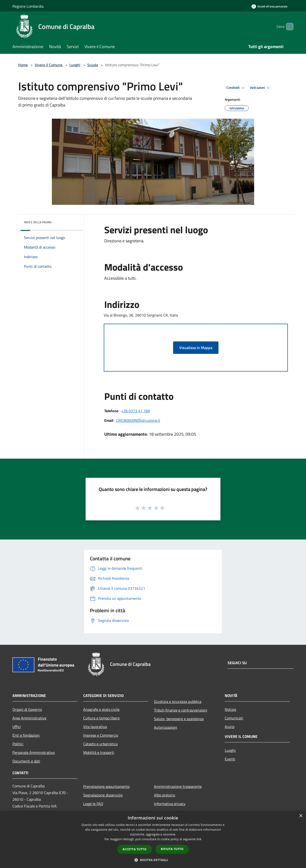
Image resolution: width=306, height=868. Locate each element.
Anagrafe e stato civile (101, 709)
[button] (153, 860)
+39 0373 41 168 (136, 411)
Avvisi (230, 727)
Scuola (93, 65)
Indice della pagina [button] (38, 222)
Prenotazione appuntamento (106, 786)
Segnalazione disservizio (103, 795)
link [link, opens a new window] (199, 839)
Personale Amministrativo (34, 752)
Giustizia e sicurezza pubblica (178, 701)
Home (23, 65)
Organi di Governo (27, 709)
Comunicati (234, 718)
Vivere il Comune (49, 65)
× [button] (301, 816)
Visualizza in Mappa (196, 348)
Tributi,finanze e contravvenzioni (181, 710)
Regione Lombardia (28, 6)
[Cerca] (288, 27)
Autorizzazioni (166, 727)
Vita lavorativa (95, 727)
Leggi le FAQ (93, 804)
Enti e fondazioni (26, 735)
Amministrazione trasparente (178, 786)
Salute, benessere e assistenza (179, 719)
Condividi (236, 88)
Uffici (17, 727)
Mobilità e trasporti (99, 752)
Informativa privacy (170, 804)
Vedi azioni (261, 88)
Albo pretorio (164, 795)
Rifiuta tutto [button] (172, 849)
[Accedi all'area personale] (269, 6)
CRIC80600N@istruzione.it (138, 420)
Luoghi (75, 65)
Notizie (230, 709)
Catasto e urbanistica (100, 744)
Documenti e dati (26, 761)
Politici (18, 744)
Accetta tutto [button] (135, 849)
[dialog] (153, 839)
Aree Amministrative (29, 718)
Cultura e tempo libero (101, 718)
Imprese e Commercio (101, 735)
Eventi (230, 759)
